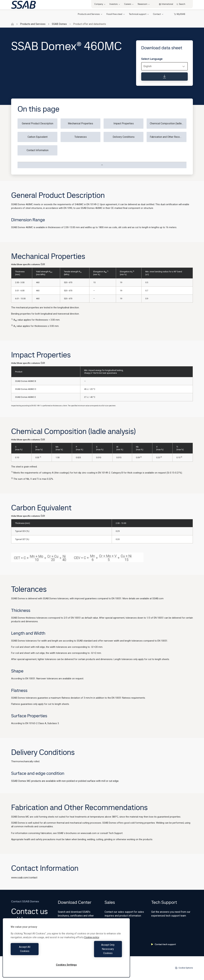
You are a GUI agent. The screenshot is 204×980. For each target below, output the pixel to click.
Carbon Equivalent (38, 137)
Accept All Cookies (38, 953)
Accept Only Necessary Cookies (95, 953)
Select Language (152, 59)
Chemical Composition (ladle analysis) (168, 123)
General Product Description (38, 123)
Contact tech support (164, 944)
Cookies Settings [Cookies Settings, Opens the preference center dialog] (66, 965)
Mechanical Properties (80, 123)
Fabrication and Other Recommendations (168, 137)
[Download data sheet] (164, 77)
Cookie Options (184, 968)
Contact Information (38, 150)
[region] (66, 952)
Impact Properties (124, 123)
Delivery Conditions (124, 137)
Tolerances (81, 137)
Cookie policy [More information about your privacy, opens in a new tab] (92, 946)
